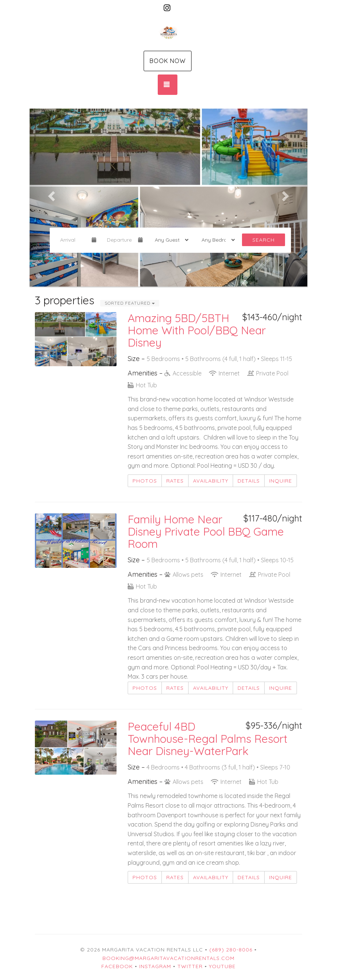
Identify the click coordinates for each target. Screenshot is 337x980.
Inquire (281, 481)
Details (249, 481)
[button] (50, 194)
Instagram (155, 966)
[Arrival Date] (73, 240)
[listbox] (168, 194)
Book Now (168, 61)
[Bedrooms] (216, 240)
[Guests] (169, 240)
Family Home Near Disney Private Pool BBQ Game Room (206, 532)
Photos (145, 481)
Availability (211, 481)
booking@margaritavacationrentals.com (168, 958)
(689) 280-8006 (231, 950)
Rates (175, 481)
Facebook (117, 966)
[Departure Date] (120, 240)
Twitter (190, 966)
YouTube (222, 966)
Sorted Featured (130, 303)
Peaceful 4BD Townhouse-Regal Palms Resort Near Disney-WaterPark (208, 739)
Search (264, 240)
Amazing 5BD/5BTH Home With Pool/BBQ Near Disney (197, 330)
